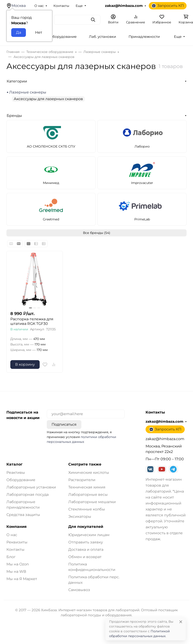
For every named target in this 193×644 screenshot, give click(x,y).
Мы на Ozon (18, 564)
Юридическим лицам (89, 535)
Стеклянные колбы (87, 509)
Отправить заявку (86, 542)
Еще (79, 6)
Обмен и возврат (85, 557)
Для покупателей (86, 527)
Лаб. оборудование (59, 37)
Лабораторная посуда (28, 495)
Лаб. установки (102, 37)
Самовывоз (79, 590)
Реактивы (16, 473)
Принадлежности (144, 37)
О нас (39, 6)
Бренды (14, 116)
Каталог (14, 464)
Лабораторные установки (31, 487)
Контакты (61, 6)
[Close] (181, 622)
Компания (17, 527)
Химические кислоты (89, 473)
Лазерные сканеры (28, 92)
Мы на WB (16, 571)
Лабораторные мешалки (92, 502)
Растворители (82, 480)
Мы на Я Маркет (22, 579)
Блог (11, 557)
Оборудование (21, 480)
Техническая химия (87, 487)
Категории (17, 81)
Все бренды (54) (97, 233)
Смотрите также (85, 464)
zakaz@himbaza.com (124, 6)
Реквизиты (17, 542)
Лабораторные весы (88, 495)
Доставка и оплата (86, 549)
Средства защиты (23, 515)
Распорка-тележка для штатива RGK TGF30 (32, 321)
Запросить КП (168, 6)
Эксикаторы (80, 517)
